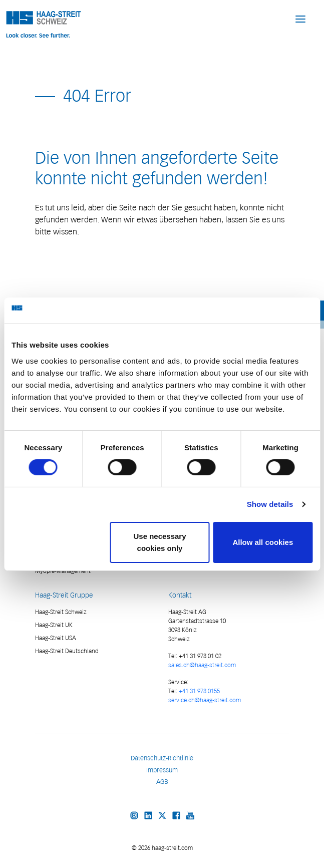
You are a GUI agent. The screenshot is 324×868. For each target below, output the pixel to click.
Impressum (162, 770)
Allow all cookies (263, 542)
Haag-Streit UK (54, 625)
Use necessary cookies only (159, 542)
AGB (162, 782)
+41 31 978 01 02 (199, 656)
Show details (270, 504)
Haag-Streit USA (56, 638)
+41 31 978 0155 (199, 691)
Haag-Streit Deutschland (67, 651)
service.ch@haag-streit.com (205, 700)
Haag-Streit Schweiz (61, 612)
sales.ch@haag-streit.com (202, 665)
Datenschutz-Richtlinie (162, 758)
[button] (300, 19)
